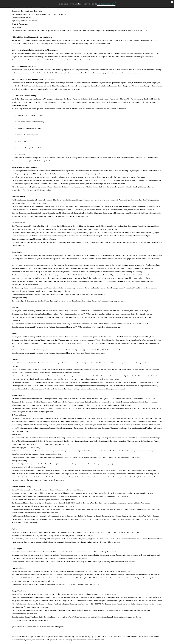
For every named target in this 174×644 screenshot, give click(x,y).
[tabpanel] (87, 322)
